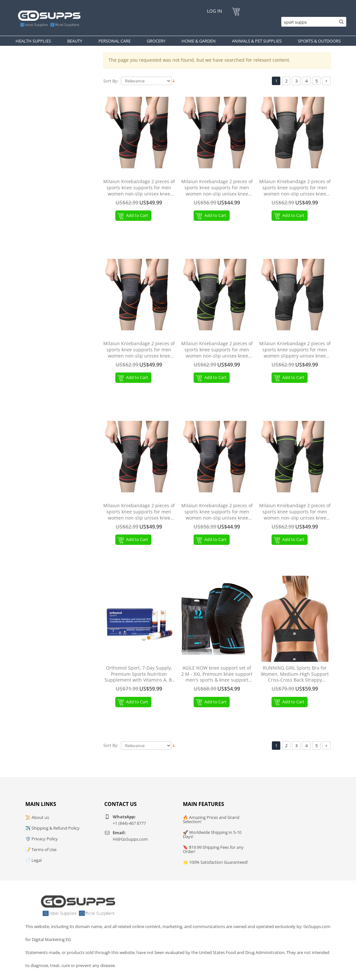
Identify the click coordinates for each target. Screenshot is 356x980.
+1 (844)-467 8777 (129, 823)
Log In (215, 11)
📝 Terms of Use (41, 849)
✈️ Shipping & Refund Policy (52, 828)
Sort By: (111, 81)
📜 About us (37, 817)
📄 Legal (33, 860)
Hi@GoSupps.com (130, 839)
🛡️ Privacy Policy (42, 839)
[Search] (312, 22)
